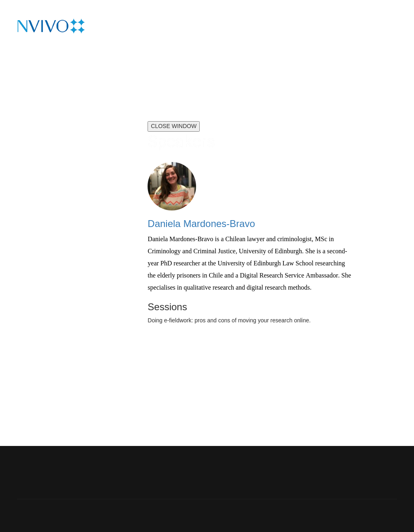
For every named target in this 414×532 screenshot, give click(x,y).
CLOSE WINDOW (174, 126)
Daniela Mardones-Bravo (201, 224)
